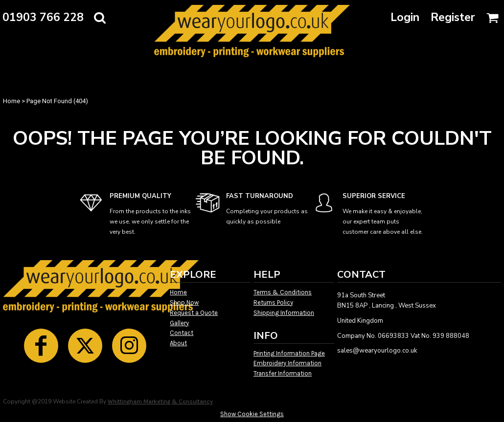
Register (453, 17)
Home (11, 101)
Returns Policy (273, 302)
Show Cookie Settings (252, 414)
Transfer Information (283, 373)
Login (405, 17)
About (178, 343)
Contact (182, 333)
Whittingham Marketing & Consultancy (160, 401)
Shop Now (184, 302)
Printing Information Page (289, 353)
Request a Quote (194, 313)
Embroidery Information (287, 363)
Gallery (179, 323)
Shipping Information (284, 313)
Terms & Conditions (283, 292)
